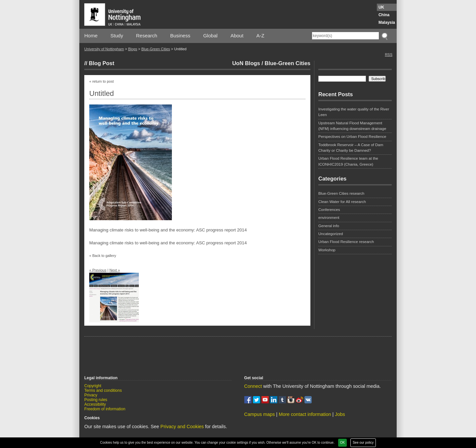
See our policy (363, 443)
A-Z (260, 36)
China (384, 15)
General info (329, 226)
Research (147, 36)
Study (117, 36)
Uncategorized (331, 234)
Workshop (327, 250)
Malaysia (387, 22)
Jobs (340, 414)
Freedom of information (105, 409)
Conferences (329, 210)
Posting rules (96, 400)
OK (342, 443)
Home (91, 36)
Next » (115, 270)
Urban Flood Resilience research (346, 242)
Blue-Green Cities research (341, 193)
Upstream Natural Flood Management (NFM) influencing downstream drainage (352, 126)
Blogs (133, 49)
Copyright (93, 386)
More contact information (305, 414)
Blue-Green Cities (156, 49)
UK (381, 7)
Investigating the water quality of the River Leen (354, 112)
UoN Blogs (246, 63)
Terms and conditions (103, 390)
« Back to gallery (103, 256)
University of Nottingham (104, 49)
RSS (389, 55)
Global (210, 36)
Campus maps (260, 414)
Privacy (91, 395)
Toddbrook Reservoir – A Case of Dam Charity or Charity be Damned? (351, 148)
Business (180, 36)
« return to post (101, 81)
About (237, 36)
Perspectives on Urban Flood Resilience (352, 137)
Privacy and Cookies (182, 427)
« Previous (98, 270)
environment (329, 218)
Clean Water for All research (342, 202)
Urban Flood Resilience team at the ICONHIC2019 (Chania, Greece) (348, 161)
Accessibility (95, 404)
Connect (253, 386)
